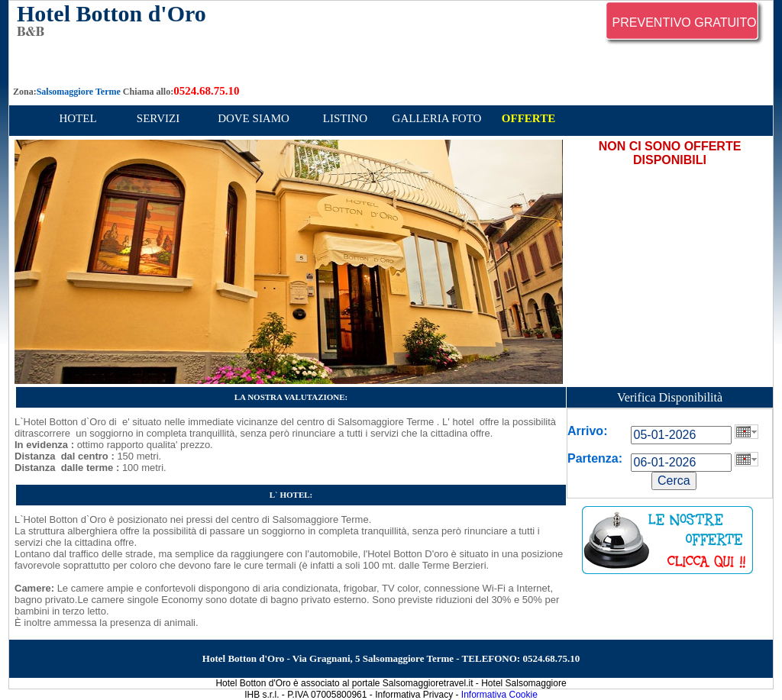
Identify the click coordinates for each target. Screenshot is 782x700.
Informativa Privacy (414, 695)
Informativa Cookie (499, 695)
